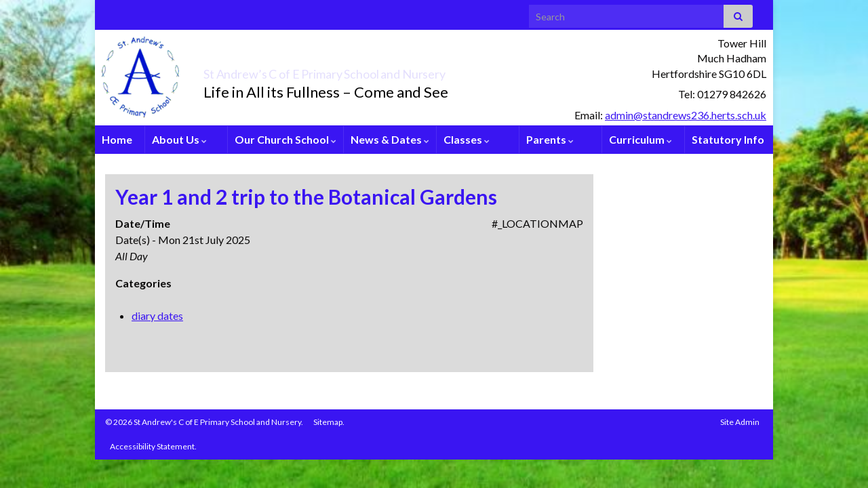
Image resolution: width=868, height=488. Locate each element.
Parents (550, 139)
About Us (179, 139)
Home (117, 139)
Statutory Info (728, 139)
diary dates (157, 316)
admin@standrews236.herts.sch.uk (686, 115)
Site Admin (740, 422)
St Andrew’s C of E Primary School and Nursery (397, 70)
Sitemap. (329, 422)
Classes (467, 139)
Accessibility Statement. (153, 446)
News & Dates (390, 139)
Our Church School (285, 139)
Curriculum (640, 139)
